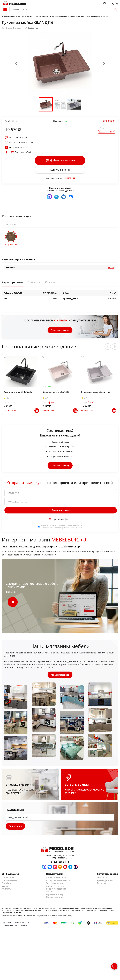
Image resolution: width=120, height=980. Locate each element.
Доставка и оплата (55, 887)
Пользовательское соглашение (14, 926)
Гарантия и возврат (56, 895)
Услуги (5, 887)
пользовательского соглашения (69, 526)
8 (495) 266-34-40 (60, 862)
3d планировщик (55, 884)
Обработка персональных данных (16, 923)
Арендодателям (105, 881)
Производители (10, 881)
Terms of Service (61, 916)
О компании (8, 878)
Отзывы (50, 283)
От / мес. (17, 137)
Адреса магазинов (60, 675)
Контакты (7, 889)
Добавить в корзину (60, 160)
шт (66, 121)
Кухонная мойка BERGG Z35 (18, 392)
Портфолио (8, 884)
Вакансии (102, 884)
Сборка (50, 892)
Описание (34, 283)
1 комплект (69, 178)
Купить (111, 268)
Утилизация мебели (56, 878)
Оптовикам (103, 878)
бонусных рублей (20, 152)
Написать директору (56, 898)
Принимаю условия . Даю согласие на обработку (61, 527)
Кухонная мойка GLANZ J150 (96, 392)
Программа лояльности (58, 881)
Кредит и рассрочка (56, 889)
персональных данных (73, 528)
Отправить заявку (60, 330)
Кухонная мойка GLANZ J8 (56, 392)
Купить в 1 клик (60, 170)
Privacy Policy (46, 916)
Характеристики (12, 283)
